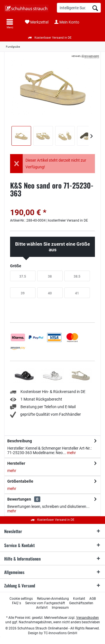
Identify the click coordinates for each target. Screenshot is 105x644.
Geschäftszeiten (81, 603)
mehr (71, 453)
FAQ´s (17, 603)
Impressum (60, 608)
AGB (93, 599)
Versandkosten (88, 618)
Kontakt (79, 599)
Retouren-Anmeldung (53, 599)
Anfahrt (42, 608)
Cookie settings (21, 599)
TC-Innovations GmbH (60, 633)
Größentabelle (20, 481)
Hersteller (16, 463)
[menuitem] (10, 24)
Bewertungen (19, 499)
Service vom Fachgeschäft (45, 603)
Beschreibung (20, 441)
